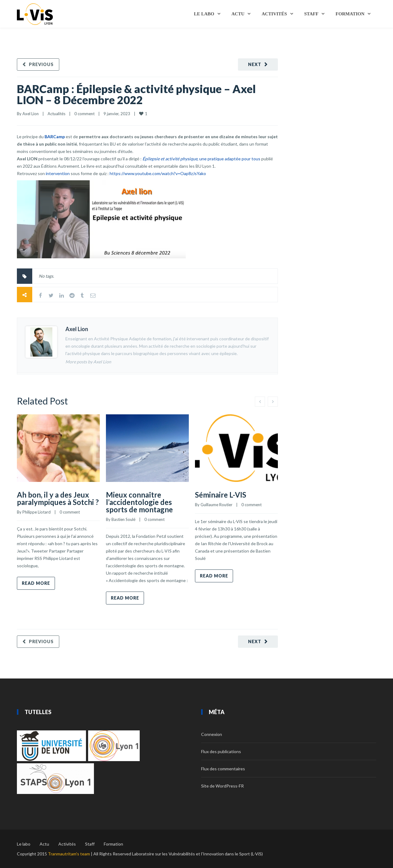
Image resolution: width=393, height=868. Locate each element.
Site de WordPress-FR (222, 786)
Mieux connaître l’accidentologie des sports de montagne (139, 502)
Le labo (204, 14)
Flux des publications (221, 751)
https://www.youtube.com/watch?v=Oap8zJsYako (158, 173)
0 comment (84, 114)
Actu (238, 14)
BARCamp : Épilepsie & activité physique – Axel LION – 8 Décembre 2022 (136, 94)
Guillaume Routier (216, 505)
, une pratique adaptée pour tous (201, 159)
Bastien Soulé (123, 519)
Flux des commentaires (223, 769)
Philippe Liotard (37, 512)
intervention (58, 173)
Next (255, 64)
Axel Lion (31, 114)
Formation (350, 14)
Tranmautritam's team (69, 854)
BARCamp (55, 137)
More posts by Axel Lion (88, 362)
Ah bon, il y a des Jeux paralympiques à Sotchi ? (58, 498)
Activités (274, 14)
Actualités (56, 114)
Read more (36, 583)
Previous (41, 64)
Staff (311, 14)
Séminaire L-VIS (221, 495)
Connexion (212, 734)
